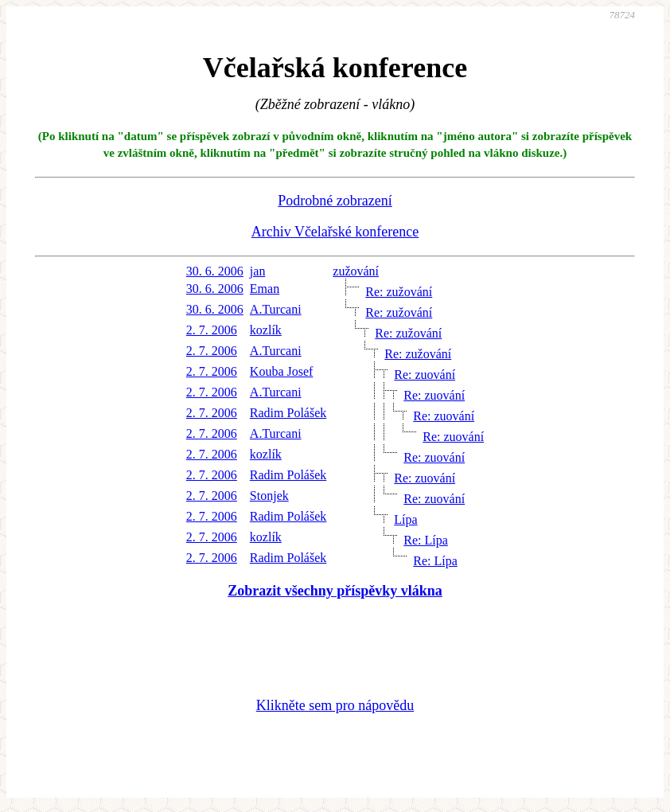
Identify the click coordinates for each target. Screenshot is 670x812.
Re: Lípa (426, 540)
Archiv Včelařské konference (335, 232)
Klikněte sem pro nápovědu (335, 705)
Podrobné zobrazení (335, 201)
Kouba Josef (282, 371)
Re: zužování (399, 292)
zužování (356, 271)
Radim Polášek (288, 413)
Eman (265, 289)
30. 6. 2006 (215, 271)
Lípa (405, 519)
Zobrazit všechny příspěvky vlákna (335, 591)
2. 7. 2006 (212, 330)
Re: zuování (425, 375)
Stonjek (269, 496)
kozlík (266, 330)
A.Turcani (276, 309)
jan (258, 271)
